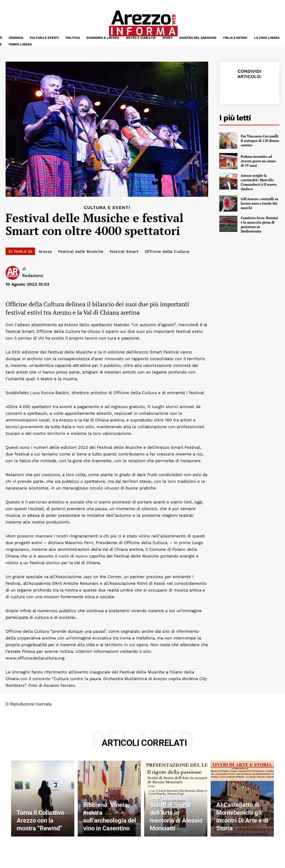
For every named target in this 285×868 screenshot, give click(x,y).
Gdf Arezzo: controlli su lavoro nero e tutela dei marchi (259, 203)
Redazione (33, 275)
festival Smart (124, 251)
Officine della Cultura (167, 251)
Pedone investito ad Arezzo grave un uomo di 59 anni (258, 161)
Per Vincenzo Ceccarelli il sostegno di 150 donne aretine (260, 140)
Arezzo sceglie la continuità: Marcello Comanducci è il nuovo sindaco (259, 182)
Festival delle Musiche (81, 251)
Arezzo (45, 251)
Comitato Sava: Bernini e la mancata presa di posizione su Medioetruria (259, 224)
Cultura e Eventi (107, 208)
